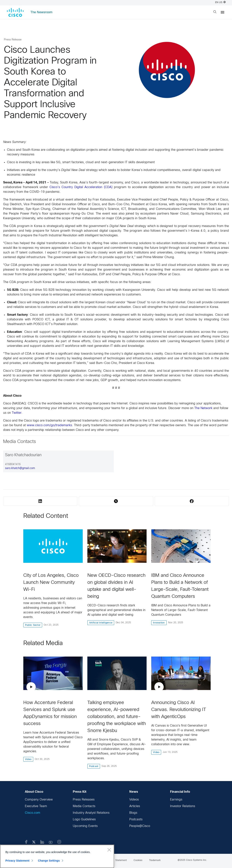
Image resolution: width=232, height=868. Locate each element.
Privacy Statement (17, 861)
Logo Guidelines (84, 819)
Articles (135, 806)
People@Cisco (140, 826)
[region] (57, 856)
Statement (121, 860)
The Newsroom (41, 12)
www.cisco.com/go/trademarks (49, 425)
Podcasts (136, 819)
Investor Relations (183, 806)
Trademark (155, 860)
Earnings (176, 800)
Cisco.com (33, 813)
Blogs (133, 813)
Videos (134, 800)
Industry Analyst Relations (91, 813)
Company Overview (39, 800)
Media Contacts (84, 806)
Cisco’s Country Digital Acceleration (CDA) (81, 187)
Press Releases (84, 800)
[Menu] (222, 12)
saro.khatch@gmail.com (20, 468)
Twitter (17, 413)
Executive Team (36, 806)
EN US (220, 3)
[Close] (109, 850)
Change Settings (49, 861)
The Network (203, 408)
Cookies (138, 860)
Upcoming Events (85, 826)
